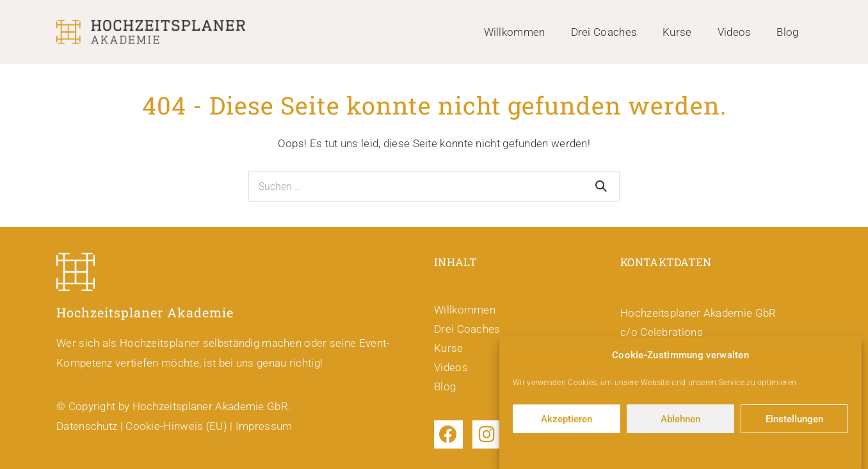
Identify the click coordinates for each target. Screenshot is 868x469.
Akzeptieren (567, 421)
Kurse (677, 32)
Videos (735, 32)
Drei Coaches (604, 32)
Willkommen (515, 32)
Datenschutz (87, 426)
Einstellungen (794, 421)
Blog (787, 32)
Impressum (264, 426)
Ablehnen (680, 421)
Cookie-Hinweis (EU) (176, 426)
